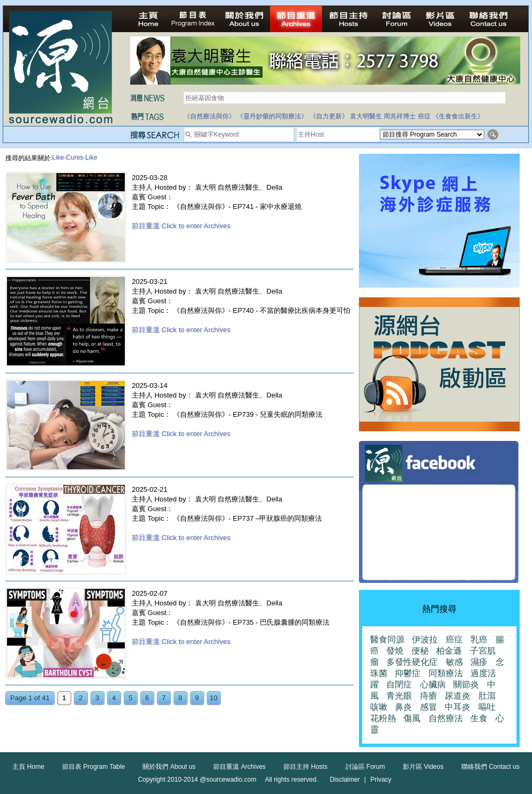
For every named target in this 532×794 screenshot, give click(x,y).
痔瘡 (429, 696)
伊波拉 (425, 639)
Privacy (381, 780)
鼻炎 (403, 707)
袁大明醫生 (366, 116)
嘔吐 (487, 707)
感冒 (429, 707)
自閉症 (399, 684)
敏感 (454, 662)
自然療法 (446, 718)
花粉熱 (383, 718)
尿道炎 (458, 696)
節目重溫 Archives (239, 767)
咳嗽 (379, 707)
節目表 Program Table (93, 767)
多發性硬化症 (412, 662)
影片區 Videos (423, 767)
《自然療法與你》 (209, 116)
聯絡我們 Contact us (490, 767)
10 (214, 698)
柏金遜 (449, 651)
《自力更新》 (329, 116)
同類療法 (446, 673)
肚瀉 (487, 696)
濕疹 (479, 662)
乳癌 (479, 639)
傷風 (412, 718)
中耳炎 (458, 707)
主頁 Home (28, 767)
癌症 (424, 116)
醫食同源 (387, 639)
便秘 (420, 651)
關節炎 (466, 684)
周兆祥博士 (400, 116)
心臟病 (433, 684)
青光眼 (399, 696)
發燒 (395, 651)
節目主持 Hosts (305, 767)
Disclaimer (344, 780)
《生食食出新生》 (458, 116)
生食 (479, 718)
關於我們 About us (169, 767)
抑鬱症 (408, 673)
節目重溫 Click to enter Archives (181, 226)
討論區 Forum (365, 767)
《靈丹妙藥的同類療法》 (272, 116)
